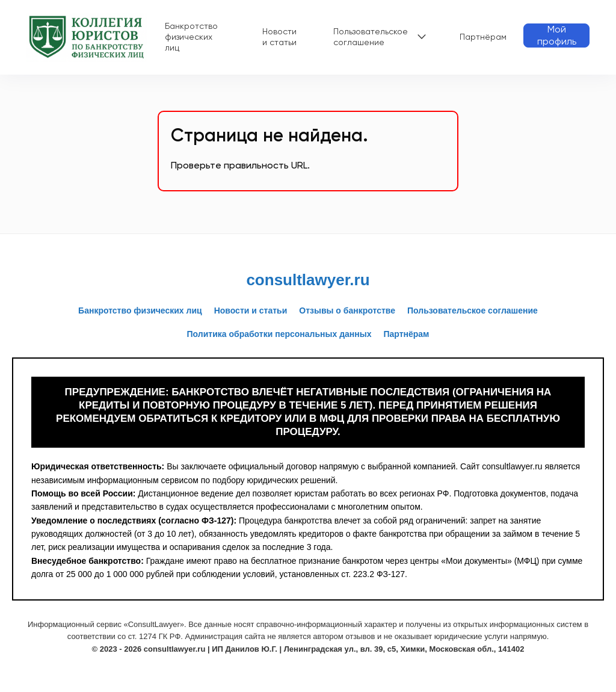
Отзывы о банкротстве (347, 310)
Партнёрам (483, 37)
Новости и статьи (279, 37)
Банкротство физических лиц (191, 37)
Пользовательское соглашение (371, 37)
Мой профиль (557, 35)
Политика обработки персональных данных (279, 334)
